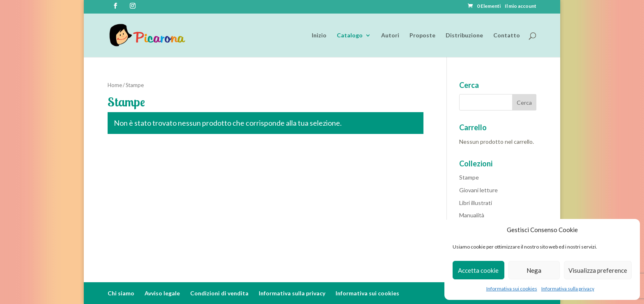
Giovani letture (478, 190)
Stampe (469, 177)
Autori (390, 36)
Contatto (507, 36)
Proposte (422, 36)
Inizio (319, 36)
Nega (534, 270)
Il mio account (521, 6)
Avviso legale (162, 293)
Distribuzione (464, 36)
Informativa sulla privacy (568, 289)
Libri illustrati (476, 203)
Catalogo (350, 36)
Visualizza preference (598, 270)
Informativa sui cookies (512, 289)
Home (115, 85)
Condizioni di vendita (219, 293)
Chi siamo (121, 293)
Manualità (472, 215)
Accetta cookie (478, 270)
